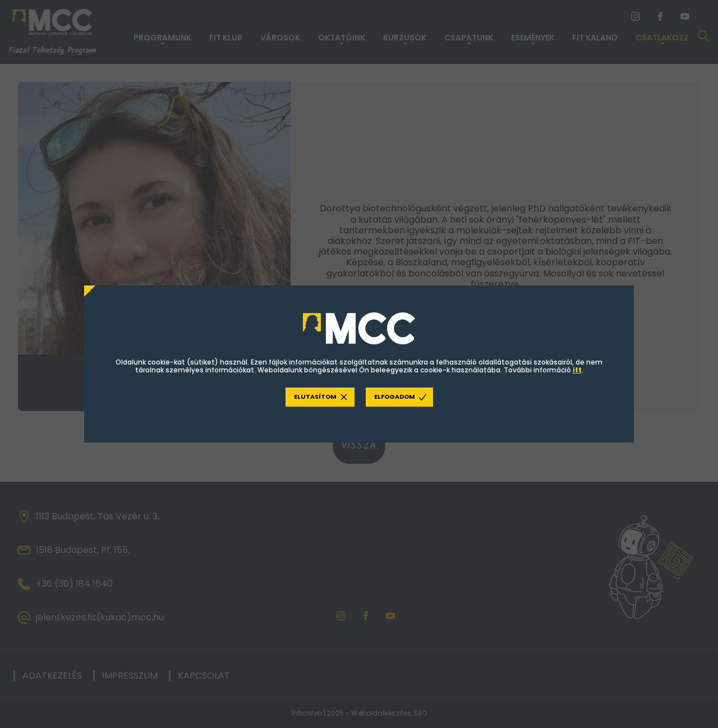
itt (577, 370)
